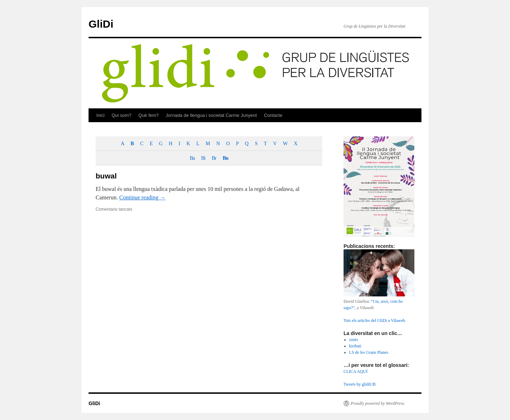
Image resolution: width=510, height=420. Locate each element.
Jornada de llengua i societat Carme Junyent (211, 115)
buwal (106, 176)
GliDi (101, 24)
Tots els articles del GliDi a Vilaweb (374, 320)
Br (214, 158)
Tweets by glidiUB (360, 384)
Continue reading (143, 197)
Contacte (273, 115)
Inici (100, 115)
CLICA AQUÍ (356, 371)
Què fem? (149, 115)
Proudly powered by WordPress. (378, 403)
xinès (354, 340)
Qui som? (121, 115)
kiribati (355, 346)
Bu (226, 158)
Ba (192, 158)
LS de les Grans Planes (369, 352)
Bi (203, 158)
